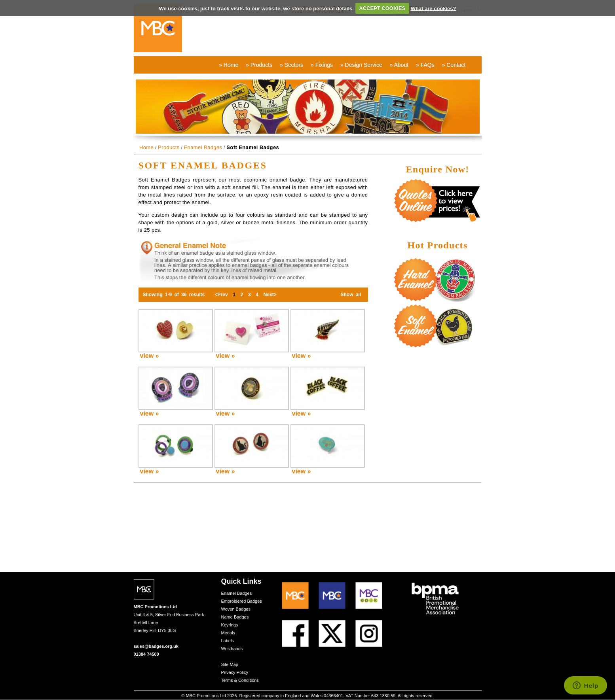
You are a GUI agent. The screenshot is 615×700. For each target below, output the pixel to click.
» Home (229, 65)
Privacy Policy (235, 672)
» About (399, 65)
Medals (228, 633)
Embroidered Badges (242, 601)
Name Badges (235, 617)
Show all (351, 295)
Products (169, 147)
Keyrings (230, 625)
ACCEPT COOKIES (382, 8)
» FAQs (425, 65)
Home (146, 147)
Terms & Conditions (240, 680)
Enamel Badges (203, 147)
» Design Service (361, 65)
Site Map (230, 664)
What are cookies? (434, 8)
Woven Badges (236, 609)
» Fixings (322, 65)
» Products (259, 65)
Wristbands (232, 649)
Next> (270, 295)
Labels (228, 641)
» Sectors (291, 65)
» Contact (454, 65)
